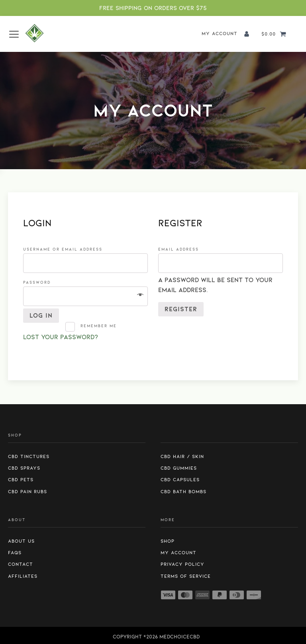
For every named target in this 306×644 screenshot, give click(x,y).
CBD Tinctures (29, 456)
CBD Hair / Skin (182, 456)
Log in (41, 315)
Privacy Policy (182, 564)
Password (39, 282)
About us (21, 541)
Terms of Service (186, 576)
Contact (21, 564)
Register (181, 309)
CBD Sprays (24, 468)
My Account (178, 553)
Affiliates (23, 576)
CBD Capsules (180, 480)
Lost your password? (61, 337)
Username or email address (65, 249)
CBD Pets (21, 480)
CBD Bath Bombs (183, 492)
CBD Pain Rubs (27, 492)
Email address (181, 249)
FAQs (15, 553)
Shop (168, 541)
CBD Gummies (179, 468)
